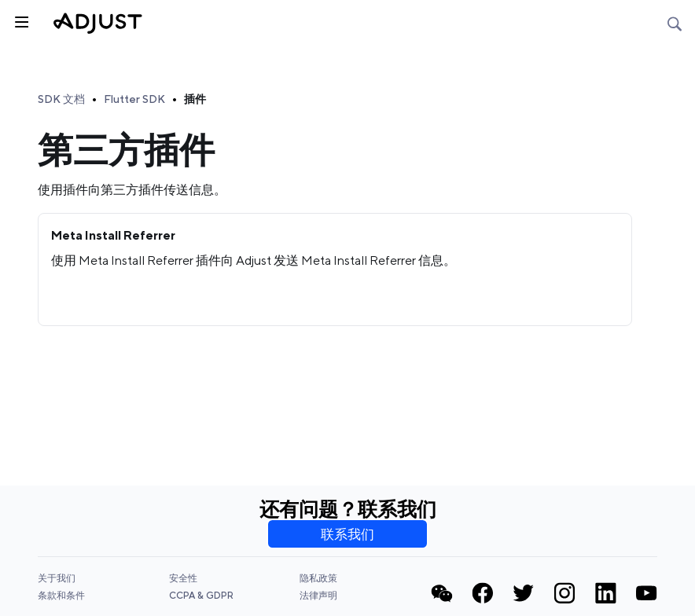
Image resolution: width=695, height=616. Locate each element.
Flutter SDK (134, 99)
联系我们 (347, 534)
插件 (195, 99)
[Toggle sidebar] (20, 20)
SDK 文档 (61, 99)
